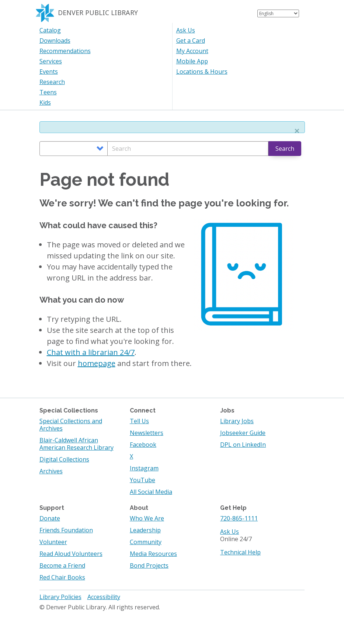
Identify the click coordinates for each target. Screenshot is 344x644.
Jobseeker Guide (243, 433)
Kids (45, 102)
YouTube (143, 480)
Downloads (55, 41)
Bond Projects (149, 565)
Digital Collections (64, 459)
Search (285, 149)
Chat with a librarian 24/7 (91, 352)
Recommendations (65, 51)
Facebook (143, 445)
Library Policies (60, 597)
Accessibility (104, 597)
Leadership (145, 530)
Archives (51, 471)
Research (52, 82)
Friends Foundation (66, 530)
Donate (50, 518)
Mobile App (192, 61)
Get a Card (191, 41)
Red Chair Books (62, 577)
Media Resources (153, 554)
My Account (192, 51)
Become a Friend (62, 565)
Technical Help (240, 552)
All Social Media (151, 492)
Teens (48, 92)
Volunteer (53, 542)
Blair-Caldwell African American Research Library (77, 444)
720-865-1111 (239, 518)
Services (51, 61)
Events (49, 72)
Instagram (144, 468)
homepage (97, 363)
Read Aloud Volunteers (71, 554)
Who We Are (147, 518)
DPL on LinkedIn (243, 445)
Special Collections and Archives (71, 425)
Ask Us (186, 30)
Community (146, 542)
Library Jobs (237, 421)
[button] (297, 131)
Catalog (50, 30)
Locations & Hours (202, 72)
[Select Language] (278, 13)
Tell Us (139, 421)
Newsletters (147, 433)
